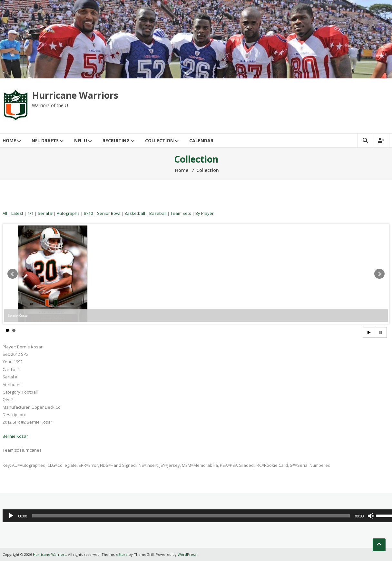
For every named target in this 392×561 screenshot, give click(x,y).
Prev (13, 274)
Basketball (135, 213)
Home (9, 140)
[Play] (11, 516)
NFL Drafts (45, 140)
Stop (381, 332)
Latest (17, 213)
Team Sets (181, 213)
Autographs (68, 213)
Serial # (45, 213)
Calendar (201, 140)
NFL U (81, 140)
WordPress (187, 554)
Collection (159, 140)
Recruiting (116, 140)
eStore (122, 554)
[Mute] (371, 516)
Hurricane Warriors (75, 95)
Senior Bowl (109, 213)
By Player (205, 213)
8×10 (88, 213)
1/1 (30, 213)
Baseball (158, 213)
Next (379, 274)
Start (369, 332)
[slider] (191, 516)
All (5, 213)
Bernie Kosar (15, 436)
